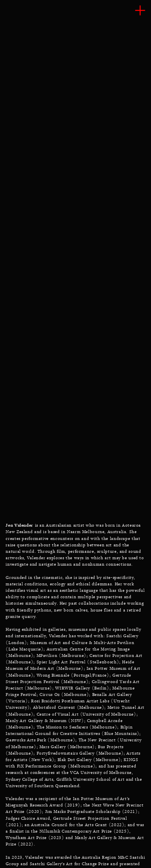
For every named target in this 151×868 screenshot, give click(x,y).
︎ (140, 11)
